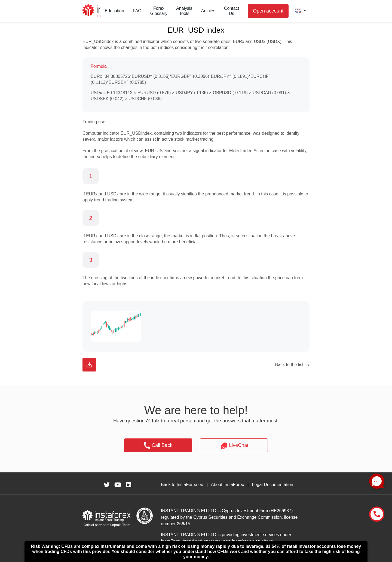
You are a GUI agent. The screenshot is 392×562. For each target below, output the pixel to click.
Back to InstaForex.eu (182, 485)
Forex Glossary (159, 11)
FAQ (137, 11)
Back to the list (289, 365)
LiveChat (234, 446)
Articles (208, 11)
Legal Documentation (273, 485)
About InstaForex (228, 485)
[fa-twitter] (107, 485)
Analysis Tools (184, 11)
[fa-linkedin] (128, 485)
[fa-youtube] (118, 485)
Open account (268, 11)
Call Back (158, 446)
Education (114, 11)
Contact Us (232, 11)
